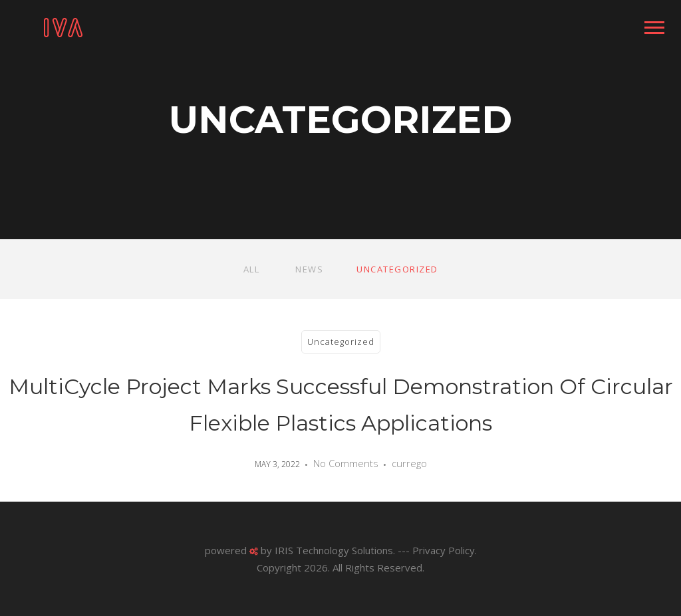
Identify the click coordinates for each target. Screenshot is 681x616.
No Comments (346, 463)
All (252, 269)
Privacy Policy (444, 550)
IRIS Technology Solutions (334, 550)
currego (409, 463)
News (309, 269)
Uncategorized (397, 269)
